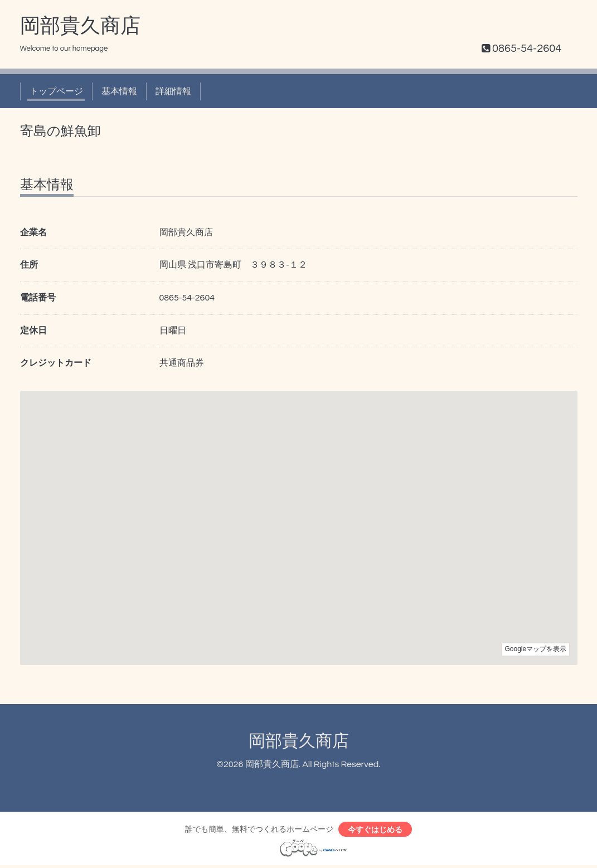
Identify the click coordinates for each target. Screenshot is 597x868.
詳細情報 (173, 91)
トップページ (56, 91)
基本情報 (119, 91)
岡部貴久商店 (80, 26)
